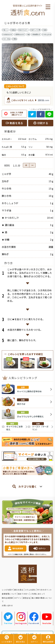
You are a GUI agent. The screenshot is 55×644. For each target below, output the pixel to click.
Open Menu (48, 7)
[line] (49, 114)
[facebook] (41, 114)
